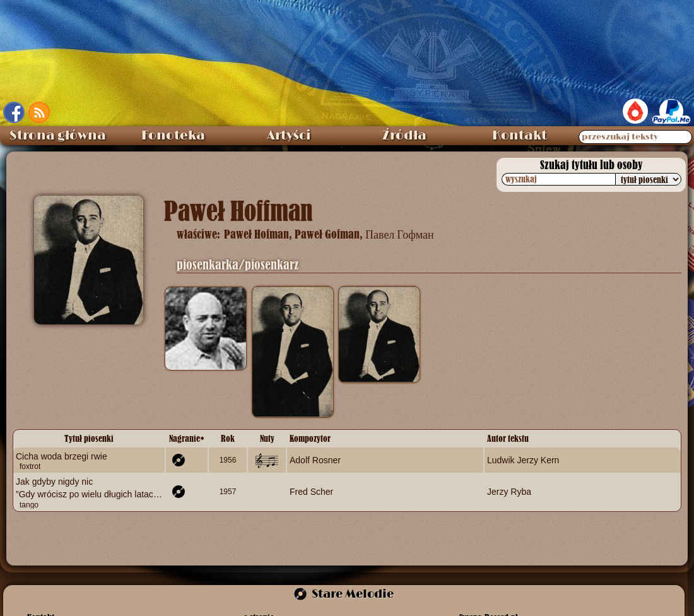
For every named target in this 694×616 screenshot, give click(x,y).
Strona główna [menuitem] (58, 136)
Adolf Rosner (315, 460)
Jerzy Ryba (509, 492)
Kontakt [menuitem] (520, 136)
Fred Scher (311, 492)
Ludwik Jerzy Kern (523, 460)
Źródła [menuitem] (404, 136)
